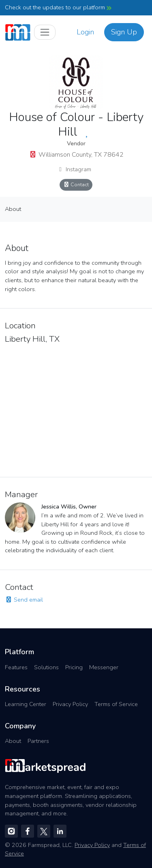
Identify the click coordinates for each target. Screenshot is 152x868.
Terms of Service (116, 704)
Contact (76, 184)
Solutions (46, 667)
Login (85, 32)
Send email (24, 600)
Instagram (74, 169)
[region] (76, 408)
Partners (38, 741)
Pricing (74, 667)
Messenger (104, 667)
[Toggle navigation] (45, 32)
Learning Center (26, 704)
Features (16, 667)
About (13, 209)
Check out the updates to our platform (58, 7)
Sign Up (124, 32)
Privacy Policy (70, 704)
